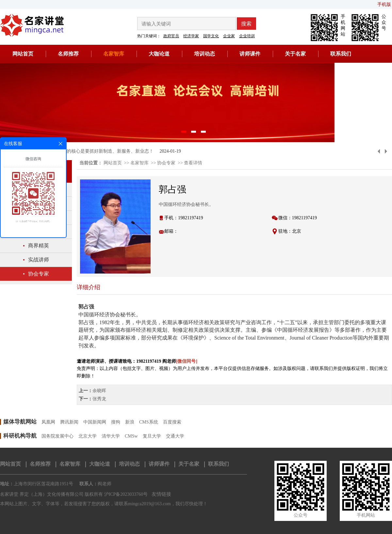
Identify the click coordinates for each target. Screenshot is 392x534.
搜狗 (116, 422)
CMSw (131, 436)
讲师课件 (250, 54)
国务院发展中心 (57, 436)
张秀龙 (99, 399)
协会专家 (39, 274)
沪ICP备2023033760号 (126, 494)
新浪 (130, 422)
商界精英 (39, 246)
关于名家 (295, 54)
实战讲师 (39, 260)
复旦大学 (152, 436)
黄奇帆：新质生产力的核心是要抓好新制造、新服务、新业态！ (90, 151)
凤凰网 (48, 422)
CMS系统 (149, 422)
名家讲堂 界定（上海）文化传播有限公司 (42, 494)
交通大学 (175, 436)
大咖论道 (159, 54)
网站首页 (23, 54)
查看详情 (193, 163)
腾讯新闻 (69, 422)
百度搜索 (172, 422)
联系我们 (341, 54)
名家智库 (114, 54)
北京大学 (88, 436)
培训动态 (204, 54)
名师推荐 (68, 54)
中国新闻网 (95, 422)
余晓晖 (99, 391)
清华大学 (111, 436)
